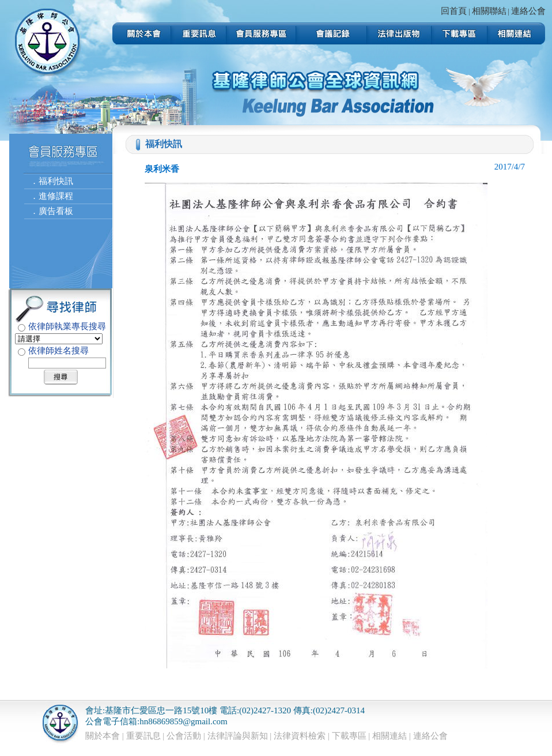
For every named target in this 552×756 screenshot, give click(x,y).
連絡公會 (528, 11)
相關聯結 (489, 11)
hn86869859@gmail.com (184, 721)
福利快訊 (56, 181)
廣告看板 (56, 211)
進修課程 (56, 196)
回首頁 (454, 11)
